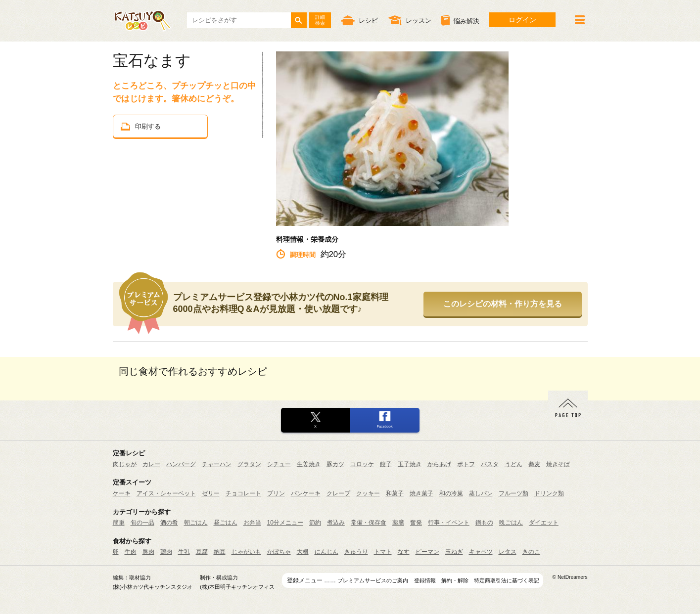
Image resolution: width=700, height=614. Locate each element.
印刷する (141, 127)
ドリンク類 (549, 493)
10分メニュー (285, 523)
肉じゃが (125, 464)
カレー (151, 464)
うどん (513, 464)
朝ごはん (196, 523)
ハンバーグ (181, 464)
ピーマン (427, 552)
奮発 (416, 523)
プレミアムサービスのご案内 (373, 580)
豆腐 (202, 552)
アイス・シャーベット (166, 493)
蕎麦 (534, 464)
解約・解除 (455, 580)
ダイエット (544, 523)
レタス (508, 552)
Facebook (384, 426)
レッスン (410, 20)
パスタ (490, 464)
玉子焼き (410, 464)
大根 (303, 552)
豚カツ (335, 464)
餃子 (386, 464)
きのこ (531, 552)
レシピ (359, 20)
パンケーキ (306, 493)
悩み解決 (460, 20)
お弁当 (252, 523)
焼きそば (558, 464)
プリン (276, 493)
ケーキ (122, 493)
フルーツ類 (513, 493)
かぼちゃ (279, 552)
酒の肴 (169, 523)
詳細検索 (320, 20)
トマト (383, 552)
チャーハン (217, 464)
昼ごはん (226, 523)
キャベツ (481, 552)
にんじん (327, 552)
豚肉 (148, 552)
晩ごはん (511, 523)
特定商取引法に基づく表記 (507, 580)
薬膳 (398, 523)
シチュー (279, 464)
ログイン (522, 20)
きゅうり (356, 552)
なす (404, 552)
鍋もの (484, 523)
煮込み (336, 523)
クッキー (368, 493)
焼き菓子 (421, 493)
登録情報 (425, 580)
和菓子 (395, 493)
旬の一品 (142, 523)
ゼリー (211, 493)
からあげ (439, 464)
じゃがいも (246, 552)
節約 (315, 523)
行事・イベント (449, 523)
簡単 (119, 523)
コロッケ (362, 464)
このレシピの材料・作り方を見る (503, 304)
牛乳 (184, 552)
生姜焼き (309, 464)
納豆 (220, 552)
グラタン (249, 464)
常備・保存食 (369, 523)
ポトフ (466, 464)
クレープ (338, 493)
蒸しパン (481, 493)
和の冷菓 (451, 493)
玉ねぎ (454, 552)
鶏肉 (166, 552)
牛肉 (131, 552)
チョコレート (243, 493)
